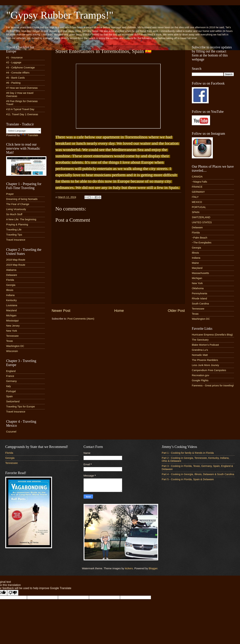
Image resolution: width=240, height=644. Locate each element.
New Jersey (13, 326)
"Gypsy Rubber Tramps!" (60, 15)
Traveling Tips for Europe (20, 407)
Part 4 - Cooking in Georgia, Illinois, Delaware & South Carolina (198, 474)
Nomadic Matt (200, 355)
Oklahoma (198, 288)
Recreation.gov (200, 375)
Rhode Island (199, 298)
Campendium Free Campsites (209, 370)
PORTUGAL (199, 207)
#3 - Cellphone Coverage (20, 68)
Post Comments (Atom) (81, 319)
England (11, 371)
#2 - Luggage (14, 62)
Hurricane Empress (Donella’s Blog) (212, 335)
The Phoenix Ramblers (205, 360)
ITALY (195, 197)
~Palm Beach (200, 238)
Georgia (11, 285)
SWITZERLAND (201, 217)
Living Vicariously (16, 209)
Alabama (11, 270)
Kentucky (11, 300)
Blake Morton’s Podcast (205, 345)
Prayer (10, 194)
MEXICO (197, 202)
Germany (11, 381)
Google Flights (200, 380)
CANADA (197, 177)
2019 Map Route (16, 265)
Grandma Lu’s (200, 350)
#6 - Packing (13, 83)
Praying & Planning (17, 224)
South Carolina (200, 304)
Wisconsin (12, 351)
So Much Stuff (14, 214)
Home (119, 311)
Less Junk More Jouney (205, 365)
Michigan (11, 316)
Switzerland (13, 401)
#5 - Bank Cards (15, 78)
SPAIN (196, 212)
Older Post (176, 311)
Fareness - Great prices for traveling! (213, 385)
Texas (9, 341)
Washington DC (15, 346)
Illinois (10, 290)
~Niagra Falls (199, 182)
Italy (8, 386)
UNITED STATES (202, 222)
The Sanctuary (200, 340)
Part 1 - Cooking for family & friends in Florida (188, 453)
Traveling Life (14, 230)
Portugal (11, 391)
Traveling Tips (14, 235)
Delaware (12, 275)
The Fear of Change (18, 204)
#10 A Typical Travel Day (20, 109)
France (10, 376)
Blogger (153, 568)
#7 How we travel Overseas (22, 88)
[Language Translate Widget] (24, 131)
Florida (10, 280)
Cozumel (11, 432)
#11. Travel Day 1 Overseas (22, 114)
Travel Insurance (16, 240)
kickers (129, 568)
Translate (29, 135)
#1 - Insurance (14, 58)
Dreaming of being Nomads (22, 199)
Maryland (11, 310)
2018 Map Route (16, 260)
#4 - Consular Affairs (18, 73)
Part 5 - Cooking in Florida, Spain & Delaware (188, 479)
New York (12, 331)
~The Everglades (202, 243)
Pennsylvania (200, 293)
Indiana (10, 295)
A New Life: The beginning (21, 219)
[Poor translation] (13, 593)
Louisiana (12, 305)
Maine (195, 263)
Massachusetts (200, 273)
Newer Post (61, 311)
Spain (9, 396)
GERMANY (198, 192)
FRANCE (197, 187)
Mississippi (12, 321)
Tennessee (12, 336)
